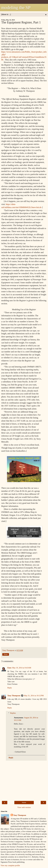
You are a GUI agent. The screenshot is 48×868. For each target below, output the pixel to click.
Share (6, 654)
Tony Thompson (14, 696)
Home (24, 803)
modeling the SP (16, 7)
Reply (10, 688)
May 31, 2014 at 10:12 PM (34, 696)
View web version (24, 807)
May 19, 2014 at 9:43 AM (22, 668)
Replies (13, 713)
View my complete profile (10, 865)
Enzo (9, 668)
